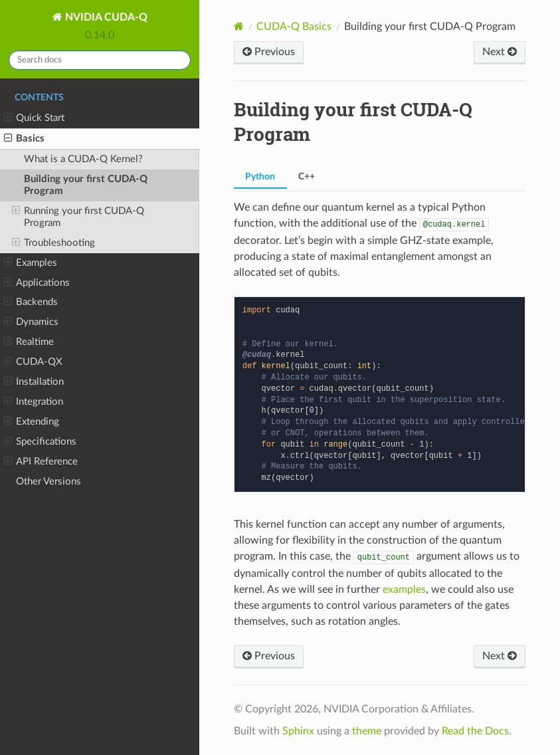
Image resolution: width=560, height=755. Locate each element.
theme (367, 731)
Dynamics (31, 322)
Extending (32, 422)
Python (260, 177)
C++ (307, 177)
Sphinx (298, 731)
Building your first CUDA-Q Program (86, 185)
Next (500, 52)
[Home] (239, 26)
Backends (31, 302)
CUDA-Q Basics (294, 27)
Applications (37, 283)
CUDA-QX (33, 362)
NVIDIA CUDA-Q (105, 17)
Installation (34, 382)
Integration (34, 402)
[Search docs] (100, 60)
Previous (269, 52)
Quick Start (34, 118)
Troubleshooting (53, 243)
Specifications (40, 442)
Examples (31, 263)
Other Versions (48, 482)
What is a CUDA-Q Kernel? (83, 159)
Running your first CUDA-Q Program (78, 217)
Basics (24, 139)
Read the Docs (475, 731)
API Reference (41, 462)
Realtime (29, 342)
